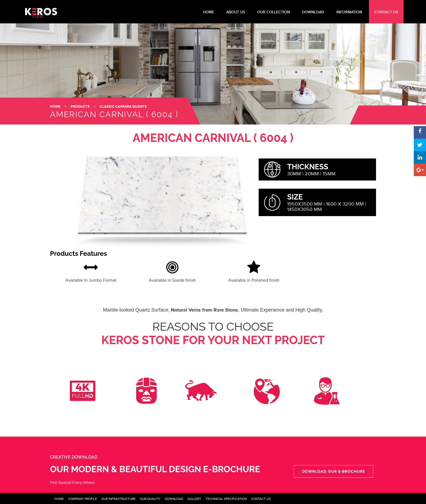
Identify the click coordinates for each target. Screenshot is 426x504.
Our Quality (150, 499)
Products (80, 106)
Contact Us (261, 499)
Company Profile (83, 499)
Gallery (194, 499)
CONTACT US (386, 12)
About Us (236, 12)
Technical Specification (226, 499)
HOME (209, 12)
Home (59, 499)
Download (174, 499)
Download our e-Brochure (333, 471)
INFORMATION (349, 12)
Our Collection (274, 12)
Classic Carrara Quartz (123, 106)
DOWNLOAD (313, 12)
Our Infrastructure (118, 499)
